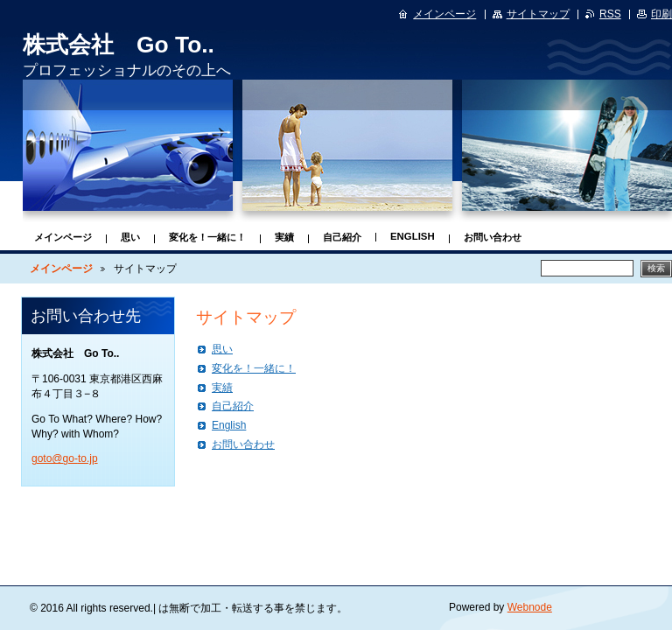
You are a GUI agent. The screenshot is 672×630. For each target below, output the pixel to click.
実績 (284, 237)
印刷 (661, 14)
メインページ (63, 237)
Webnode (530, 607)
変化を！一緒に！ (207, 237)
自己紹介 (342, 237)
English (413, 236)
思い (130, 237)
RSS (610, 14)
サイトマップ (538, 14)
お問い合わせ (493, 237)
